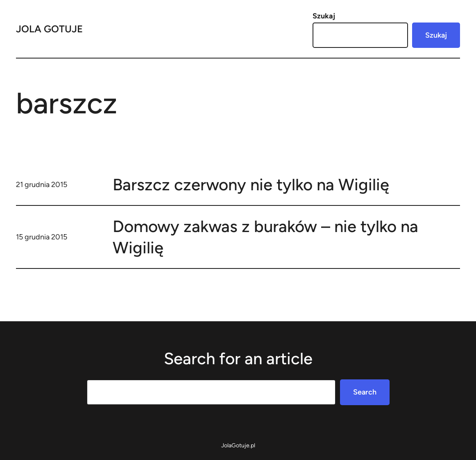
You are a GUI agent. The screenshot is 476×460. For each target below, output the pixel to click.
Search (365, 392)
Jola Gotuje (49, 29)
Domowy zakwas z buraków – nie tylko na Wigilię (265, 237)
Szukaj (324, 16)
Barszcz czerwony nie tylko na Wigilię (251, 185)
